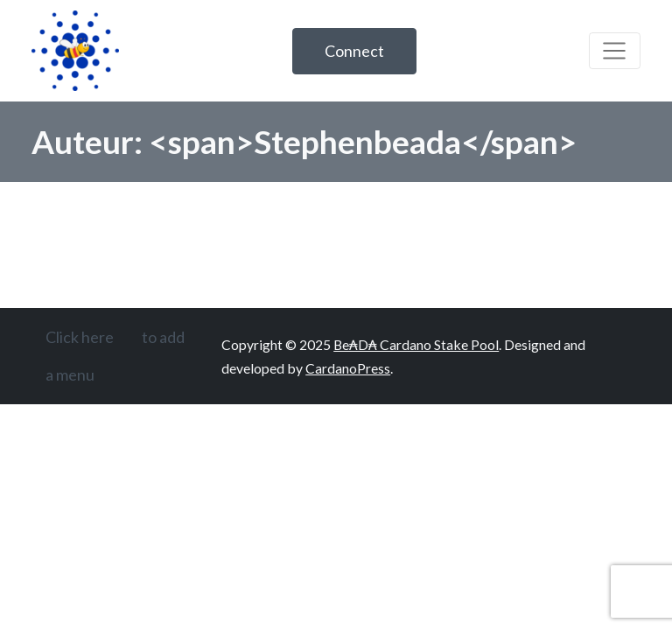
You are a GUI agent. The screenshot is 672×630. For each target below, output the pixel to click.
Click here (80, 337)
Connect (354, 51)
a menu (70, 374)
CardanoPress (348, 368)
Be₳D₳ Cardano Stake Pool (416, 344)
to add (163, 337)
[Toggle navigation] (615, 51)
